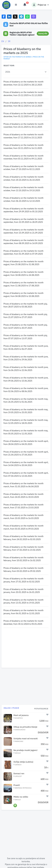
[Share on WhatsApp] (27, 17)
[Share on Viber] (34, 17)
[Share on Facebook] (4, 17)
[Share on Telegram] (21, 17)
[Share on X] (15, 17)
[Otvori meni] (16, 5)
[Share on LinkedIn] (9, 17)
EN (3, 41)
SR (9, 41)
